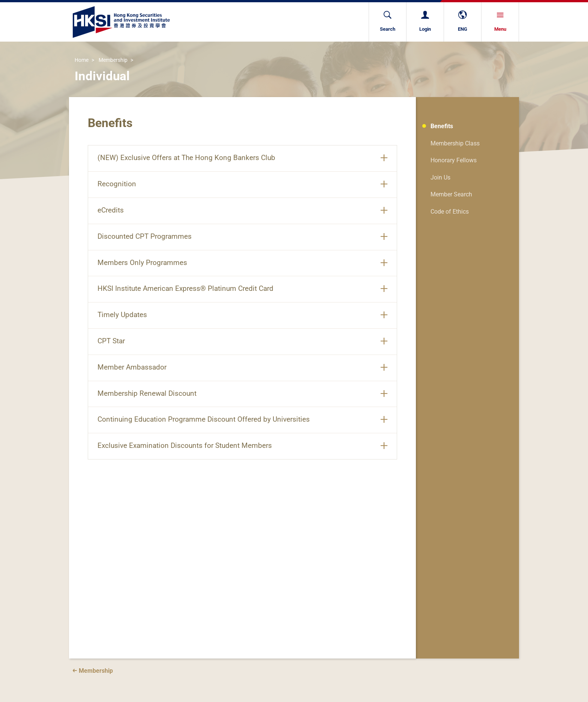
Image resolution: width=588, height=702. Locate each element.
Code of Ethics (450, 212)
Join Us (440, 177)
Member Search (451, 194)
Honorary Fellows (454, 160)
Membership (113, 61)
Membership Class (455, 143)
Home (82, 61)
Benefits (442, 126)
